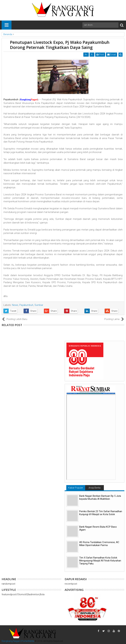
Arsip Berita (94, 488)
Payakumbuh (26, 305)
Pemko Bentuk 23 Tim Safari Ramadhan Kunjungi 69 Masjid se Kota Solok (101, 513)
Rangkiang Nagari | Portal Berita (18, 641)
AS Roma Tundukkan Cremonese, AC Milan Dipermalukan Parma (99, 544)
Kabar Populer (76, 488)
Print (100, 55)
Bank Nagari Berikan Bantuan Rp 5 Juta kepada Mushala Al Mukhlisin (100, 497)
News (15, 305)
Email (112, 55)
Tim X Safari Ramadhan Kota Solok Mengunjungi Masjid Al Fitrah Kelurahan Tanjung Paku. (100, 561)
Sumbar (39, 305)
